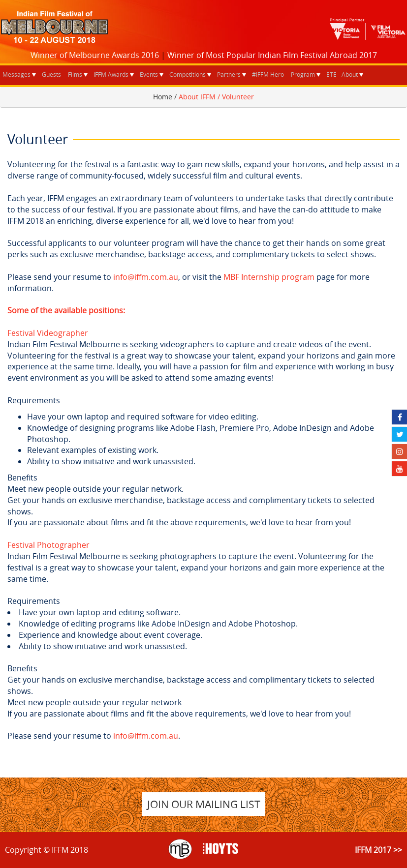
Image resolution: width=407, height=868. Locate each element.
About (350, 74)
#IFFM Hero (268, 74)
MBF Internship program (269, 277)
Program (303, 74)
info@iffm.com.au (146, 277)
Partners (229, 74)
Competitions (188, 74)
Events (149, 74)
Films (75, 74)
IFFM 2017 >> (378, 850)
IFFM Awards (111, 74)
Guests (51, 74)
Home (163, 97)
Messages (16, 74)
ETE (331, 74)
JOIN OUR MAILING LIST (204, 804)
